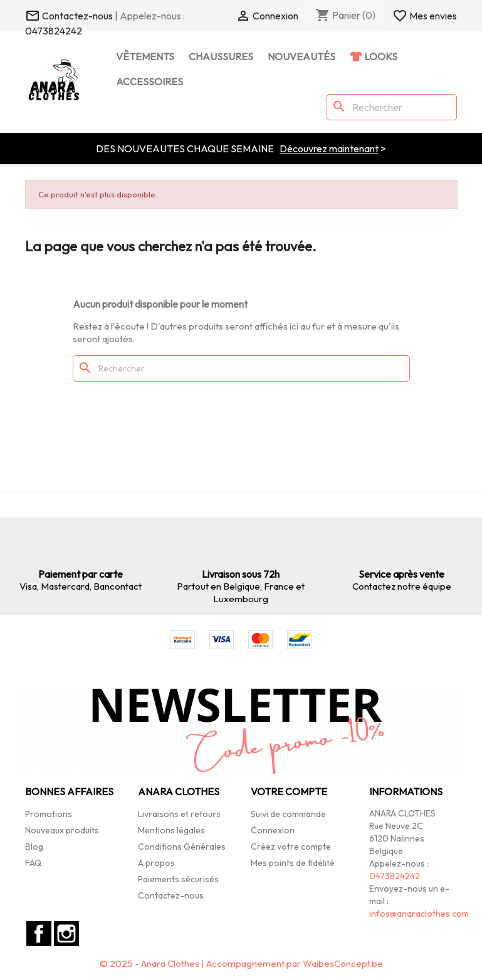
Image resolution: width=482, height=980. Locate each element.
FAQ (33, 863)
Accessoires (149, 81)
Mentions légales (171, 830)
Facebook (39, 934)
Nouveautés (301, 56)
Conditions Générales (182, 847)
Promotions (49, 814)
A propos (156, 863)
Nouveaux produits (62, 830)
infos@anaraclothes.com (419, 914)
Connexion (273, 830)
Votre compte (289, 791)
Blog (34, 847)
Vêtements (145, 56)
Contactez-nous (171, 895)
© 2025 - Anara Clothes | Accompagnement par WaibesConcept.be (241, 963)
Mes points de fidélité (293, 863)
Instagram (66, 934)
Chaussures (221, 56)
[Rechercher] (392, 107)
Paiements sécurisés (178, 879)
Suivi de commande (288, 814)
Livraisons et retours (179, 814)
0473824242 (54, 31)
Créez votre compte (291, 847)
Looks (380, 56)
